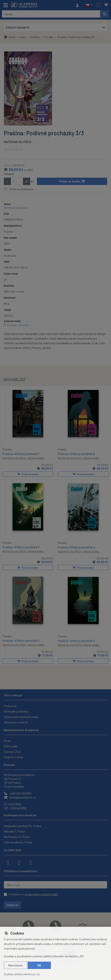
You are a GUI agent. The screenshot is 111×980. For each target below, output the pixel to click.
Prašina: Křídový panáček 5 (21, 547)
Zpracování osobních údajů (21, 716)
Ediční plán (11, 746)
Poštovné (10, 705)
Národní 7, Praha (14, 831)
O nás (7, 740)
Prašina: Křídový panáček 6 (76, 454)
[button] (88, 5)
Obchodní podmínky (16, 711)
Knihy (23, 37)
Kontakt (10, 764)
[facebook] (8, 862)
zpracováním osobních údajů (41, 894)
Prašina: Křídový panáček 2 (76, 640)
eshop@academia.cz (20, 797)
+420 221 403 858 (18, 793)
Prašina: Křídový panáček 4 (76, 547)
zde (38, 974)
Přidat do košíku (72, 181)
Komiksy (35, 37)
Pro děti (49, 37)
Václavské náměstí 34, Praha (22, 825)
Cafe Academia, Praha (18, 842)
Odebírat (12, 904)
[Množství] (17, 181)
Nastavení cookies (16, 722)
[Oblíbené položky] (98, 5)
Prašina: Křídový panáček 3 (21, 640)
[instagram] (19, 862)
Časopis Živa (12, 751)
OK (39, 965)
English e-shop (14, 757)
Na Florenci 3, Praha (17, 836)
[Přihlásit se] (78, 5)
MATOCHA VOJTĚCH (18, 142)
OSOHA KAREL (36, 458)
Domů (10, 37)
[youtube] (31, 862)
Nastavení (15, 965)
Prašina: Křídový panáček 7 (21, 454)
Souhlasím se (33, 894)
